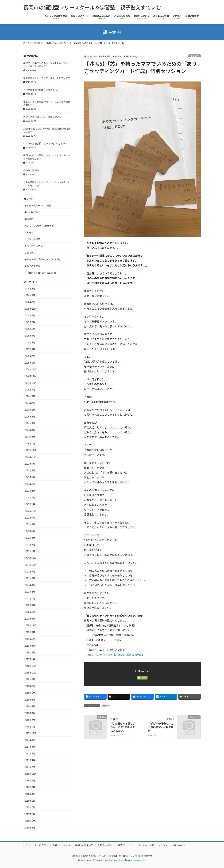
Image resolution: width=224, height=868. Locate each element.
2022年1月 (30, 551)
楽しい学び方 (31, 212)
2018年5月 (30, 700)
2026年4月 (30, 288)
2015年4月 (30, 827)
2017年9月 (30, 740)
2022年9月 (30, 518)
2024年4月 (30, 423)
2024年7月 (30, 403)
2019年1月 (30, 659)
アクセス (163, 845)
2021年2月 (30, 592)
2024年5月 (30, 417)
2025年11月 (30, 309)
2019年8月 (30, 632)
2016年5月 (30, 787)
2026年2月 (30, 302)
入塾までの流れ (106, 845)
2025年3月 (30, 349)
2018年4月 (30, 706)
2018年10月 (30, 673)
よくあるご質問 (146, 845)
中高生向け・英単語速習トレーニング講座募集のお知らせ (47, 103)
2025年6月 (30, 329)
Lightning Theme (111, 860)
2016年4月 (30, 794)
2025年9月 (30, 315)
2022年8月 (30, 524)
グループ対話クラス (34, 246)
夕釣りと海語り (31, 170)
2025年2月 (30, 356)
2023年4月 (30, 491)
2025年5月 (30, 336)
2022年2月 (30, 544)
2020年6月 (30, 612)
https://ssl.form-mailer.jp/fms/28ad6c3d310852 (115, 654)
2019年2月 (30, 652)
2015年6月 (30, 814)
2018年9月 (30, 679)
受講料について (126, 845)
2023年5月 (30, 484)
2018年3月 (30, 713)
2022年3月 (30, 538)
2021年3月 (30, 585)
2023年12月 (30, 450)
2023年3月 (30, 497)
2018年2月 (30, 720)
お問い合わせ (179, 845)
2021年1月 (30, 598)
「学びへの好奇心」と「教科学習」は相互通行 (161, 727)
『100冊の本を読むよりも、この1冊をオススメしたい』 (123, 727)
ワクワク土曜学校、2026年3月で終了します (45, 143)
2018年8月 (30, 686)
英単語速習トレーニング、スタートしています (47, 78)
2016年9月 (30, 780)
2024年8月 (30, 396)
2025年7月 (30, 322)
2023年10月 (30, 457)
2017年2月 (30, 767)
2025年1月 (30, 363)
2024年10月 (30, 383)
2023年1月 (30, 504)
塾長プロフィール (62, 845)
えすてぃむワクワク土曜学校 (39, 226)
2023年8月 (30, 470)
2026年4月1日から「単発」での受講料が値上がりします (47, 130)
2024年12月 (30, 369)
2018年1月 (30, 726)
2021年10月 (30, 565)
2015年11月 (30, 801)
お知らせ (29, 232)
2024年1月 (30, 443)
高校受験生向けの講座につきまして (41, 90)
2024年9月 (30, 389)
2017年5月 (30, 753)
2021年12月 (30, 558)
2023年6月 (30, 477)
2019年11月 (30, 625)
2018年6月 (30, 693)
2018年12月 (30, 666)
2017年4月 (30, 760)
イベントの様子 (32, 239)
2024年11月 (30, 376)
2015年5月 (30, 821)
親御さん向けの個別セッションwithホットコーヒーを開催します (47, 157)
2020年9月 (30, 605)
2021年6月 (30, 578)
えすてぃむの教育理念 (37, 845)
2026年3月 (30, 295)
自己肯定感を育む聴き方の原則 (40, 273)
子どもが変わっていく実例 (38, 205)
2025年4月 (30, 342)
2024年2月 (30, 437)
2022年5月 (30, 531)
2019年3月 (30, 646)
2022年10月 (30, 511)
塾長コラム (30, 253)
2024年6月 (30, 410)
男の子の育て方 (32, 266)
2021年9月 (30, 572)
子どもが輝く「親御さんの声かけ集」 (43, 259)
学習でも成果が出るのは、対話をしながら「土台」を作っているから (47, 65)
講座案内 (195, 56)
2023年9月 (30, 464)
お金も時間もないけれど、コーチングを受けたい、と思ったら (47, 184)
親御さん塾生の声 (84, 845)
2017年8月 (30, 747)
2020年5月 (30, 619)
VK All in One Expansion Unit (133, 860)
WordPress (94, 860)
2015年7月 (30, 807)
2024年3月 (30, 430)
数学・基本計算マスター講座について (42, 117)
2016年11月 (30, 774)
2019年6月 (30, 639)
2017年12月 (30, 733)
